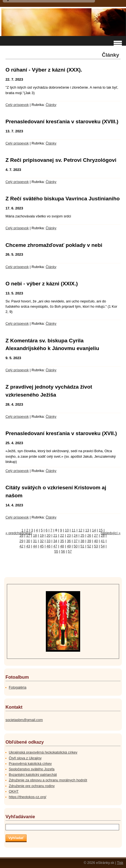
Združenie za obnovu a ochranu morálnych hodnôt (48, 780)
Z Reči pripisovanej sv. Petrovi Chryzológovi (61, 160)
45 (42, 546)
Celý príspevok (17, 105)
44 (35, 546)
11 (74, 530)
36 (69, 541)
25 (82, 535)
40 (96, 541)
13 (87, 530)
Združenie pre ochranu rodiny (32, 786)
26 (89, 535)
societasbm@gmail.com (24, 720)
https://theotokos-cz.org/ (28, 797)
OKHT (14, 791)
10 (67, 530)
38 (82, 541)
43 (28, 546)
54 (103, 546)
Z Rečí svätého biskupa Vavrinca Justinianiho (63, 199)
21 (55, 535)
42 (21, 546)
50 (75, 546)
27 (96, 535)
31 (35, 541)
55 (56, 551)
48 (62, 546)
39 (89, 541)
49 (69, 546)
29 (21, 541)
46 (49, 546)
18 (35, 535)
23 (69, 535)
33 (49, 541)
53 (96, 546)
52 (89, 546)
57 (70, 551)
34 (55, 541)
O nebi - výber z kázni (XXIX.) (42, 284)
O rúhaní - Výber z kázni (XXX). (44, 70)
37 (75, 541)
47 (55, 546)
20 (49, 535)
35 (62, 541)
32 (42, 541)
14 (94, 530)
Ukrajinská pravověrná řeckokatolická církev (43, 752)
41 (103, 541)
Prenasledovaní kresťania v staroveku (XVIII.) (62, 122)
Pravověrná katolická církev (30, 764)
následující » (111, 533)
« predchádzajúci (19, 533)
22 (62, 535)
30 (28, 541)
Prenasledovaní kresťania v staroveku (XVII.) (61, 433)
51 (82, 546)
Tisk (120, 863)
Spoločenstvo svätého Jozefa (32, 769)
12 (80, 530)
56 (63, 551)
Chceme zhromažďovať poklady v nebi (54, 245)
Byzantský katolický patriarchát (33, 775)
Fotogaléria (18, 687)
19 (42, 535)
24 (75, 535)
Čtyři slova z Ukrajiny (25, 758)
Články (51, 105)
